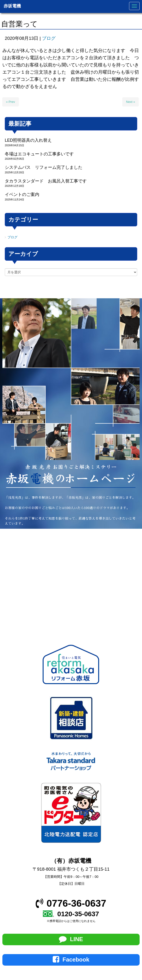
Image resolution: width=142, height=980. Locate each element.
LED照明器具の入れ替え (28, 140)
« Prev (11, 102)
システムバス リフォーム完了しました (44, 167)
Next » (131, 102)
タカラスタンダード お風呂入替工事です (46, 181)
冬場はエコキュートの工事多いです (39, 154)
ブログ (49, 38)
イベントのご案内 (22, 194)
